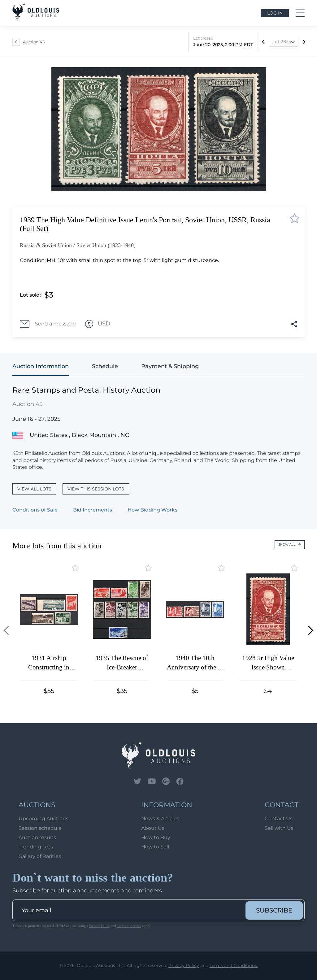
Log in (275, 13)
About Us (153, 828)
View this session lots (96, 489)
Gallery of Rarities (40, 856)
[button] (8, 631)
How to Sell (155, 847)
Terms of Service (129, 926)
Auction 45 (34, 42)
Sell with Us (279, 828)
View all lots (34, 489)
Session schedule (40, 828)
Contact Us (279, 819)
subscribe (274, 910)
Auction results (37, 837)
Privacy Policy (100, 926)
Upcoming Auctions (43, 819)
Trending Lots (36, 847)
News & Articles (160, 819)
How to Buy (156, 837)
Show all (290, 544)
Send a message (48, 324)
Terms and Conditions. (234, 965)
